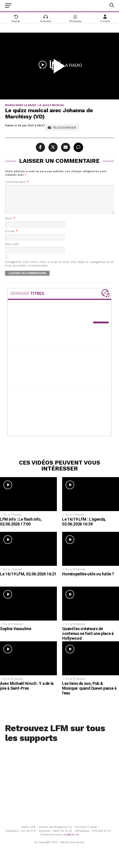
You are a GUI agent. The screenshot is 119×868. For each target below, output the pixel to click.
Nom (10, 224)
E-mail (11, 237)
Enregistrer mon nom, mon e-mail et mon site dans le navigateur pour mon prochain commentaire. (59, 269)
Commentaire (17, 182)
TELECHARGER (62, 128)
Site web (12, 250)
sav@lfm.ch (71, 840)
